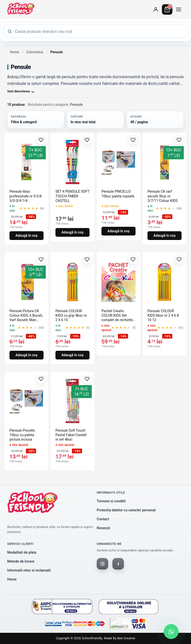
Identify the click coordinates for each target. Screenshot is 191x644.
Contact (103, 519)
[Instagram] (102, 564)
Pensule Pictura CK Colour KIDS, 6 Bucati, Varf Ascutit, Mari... (26, 315)
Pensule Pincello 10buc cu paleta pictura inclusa (22, 435)
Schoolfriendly (92, 638)
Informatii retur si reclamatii (29, 570)
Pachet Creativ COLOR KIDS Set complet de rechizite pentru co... (117, 316)
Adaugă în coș (26, 235)
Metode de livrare (21, 561)
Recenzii (103, 528)
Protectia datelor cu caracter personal (126, 510)
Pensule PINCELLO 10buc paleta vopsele (118, 194)
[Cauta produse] (99, 31)
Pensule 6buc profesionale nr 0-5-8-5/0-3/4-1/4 (26, 196)
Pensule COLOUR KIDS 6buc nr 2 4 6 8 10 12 (163, 315)
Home (14, 52)
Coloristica (35, 52)
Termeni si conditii (111, 501)
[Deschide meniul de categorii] (179, 9)
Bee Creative (126, 638)
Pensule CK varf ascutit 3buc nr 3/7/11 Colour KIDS (163, 196)
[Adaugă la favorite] (41, 140)
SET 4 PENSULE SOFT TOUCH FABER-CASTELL (72, 196)
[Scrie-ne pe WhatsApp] (171, 632)
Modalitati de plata (22, 552)
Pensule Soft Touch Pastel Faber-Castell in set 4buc (71, 435)
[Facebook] (118, 564)
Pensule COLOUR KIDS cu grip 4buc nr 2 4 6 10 (71, 315)
